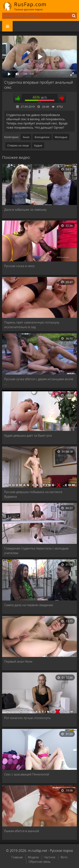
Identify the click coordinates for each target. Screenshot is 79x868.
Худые (38, 145)
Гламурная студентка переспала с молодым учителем (36, 551)
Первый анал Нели (18, 661)
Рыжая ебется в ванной (22, 831)
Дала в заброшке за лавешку (25, 209)
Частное (50, 857)
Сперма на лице (18, 145)
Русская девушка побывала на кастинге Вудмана (33, 494)
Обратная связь (40, 862)
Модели (33, 857)
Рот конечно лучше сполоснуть (27, 718)
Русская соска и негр (19, 266)
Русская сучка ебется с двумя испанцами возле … (39, 381)
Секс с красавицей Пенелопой (27, 774)
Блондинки (42, 137)
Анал (26, 137)
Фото (64, 857)
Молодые (61, 137)
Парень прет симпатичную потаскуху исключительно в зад (32, 325)
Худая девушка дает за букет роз (28, 435)
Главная (17, 857)
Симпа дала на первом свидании (29, 605)
